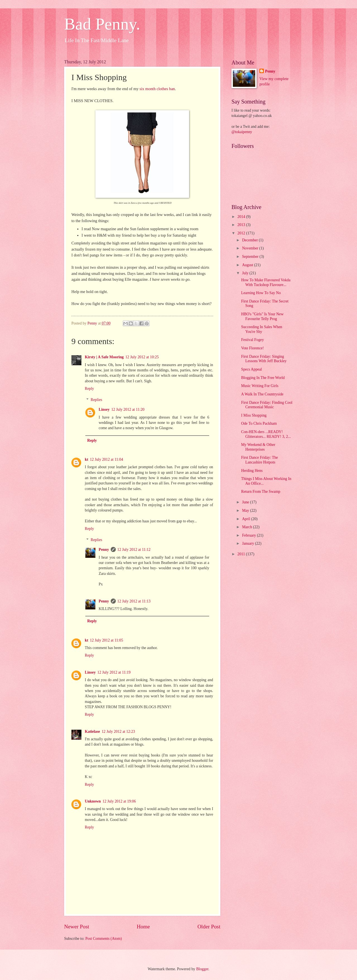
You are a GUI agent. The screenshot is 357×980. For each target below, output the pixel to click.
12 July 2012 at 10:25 (142, 357)
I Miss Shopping (254, 415)
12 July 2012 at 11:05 (106, 640)
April (247, 519)
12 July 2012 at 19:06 (119, 801)
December (250, 240)
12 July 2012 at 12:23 (118, 732)
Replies (96, 400)
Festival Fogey (252, 340)
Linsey (104, 409)
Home (143, 927)
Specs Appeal (251, 369)
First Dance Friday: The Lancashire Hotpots (259, 460)
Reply (89, 389)
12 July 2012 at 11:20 (128, 409)
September (251, 257)
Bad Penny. (102, 24)
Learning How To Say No (261, 293)
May (246, 511)
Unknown (93, 801)
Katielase (92, 732)
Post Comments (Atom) (104, 939)
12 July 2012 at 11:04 (106, 459)
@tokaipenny (242, 132)
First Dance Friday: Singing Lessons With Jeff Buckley (264, 359)
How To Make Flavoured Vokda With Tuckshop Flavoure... (266, 282)
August (248, 265)
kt (86, 459)
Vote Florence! (252, 348)
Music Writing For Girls (260, 386)
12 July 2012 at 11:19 (114, 672)
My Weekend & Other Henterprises (258, 447)
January (249, 543)
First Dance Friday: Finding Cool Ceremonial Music (267, 405)
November (251, 248)
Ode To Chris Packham (259, 423)
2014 (242, 217)
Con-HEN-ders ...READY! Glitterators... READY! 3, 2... (266, 434)
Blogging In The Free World (263, 378)
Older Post (209, 927)
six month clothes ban (157, 89)
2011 (242, 554)
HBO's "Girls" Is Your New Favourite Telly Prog (262, 316)
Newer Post (77, 927)
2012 (242, 233)
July (246, 273)
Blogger (202, 969)
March (248, 527)
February (249, 535)
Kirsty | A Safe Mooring (104, 357)
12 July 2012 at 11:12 (134, 550)
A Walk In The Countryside (262, 394)
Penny (104, 550)
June (246, 502)
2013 (242, 225)
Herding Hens (252, 471)
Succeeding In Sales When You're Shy (261, 329)
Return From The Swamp (260, 492)
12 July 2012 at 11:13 (134, 601)
